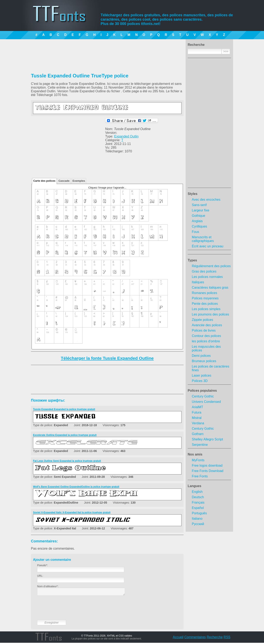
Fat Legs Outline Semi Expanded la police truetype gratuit (67, 461)
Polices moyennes (205, 298)
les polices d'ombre (206, 341)
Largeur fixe (201, 210)
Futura (197, 412)
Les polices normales (207, 277)
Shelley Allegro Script (207, 439)
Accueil (178, 638)
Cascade (64, 181)
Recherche (215, 638)
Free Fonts (200, 476)
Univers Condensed (206, 402)
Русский (198, 524)
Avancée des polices (207, 325)
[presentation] (68, 611)
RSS (227, 638)
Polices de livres (204, 330)
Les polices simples (206, 309)
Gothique (199, 216)
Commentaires (195, 638)
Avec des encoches (206, 200)
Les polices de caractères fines (210, 368)
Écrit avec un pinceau (208, 246)
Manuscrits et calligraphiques (203, 239)
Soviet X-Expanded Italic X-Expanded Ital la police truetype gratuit (72, 512)
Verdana (198, 423)
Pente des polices (205, 304)
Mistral (197, 418)
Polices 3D (200, 381)
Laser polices (202, 375)
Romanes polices (204, 293)
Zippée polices (202, 320)
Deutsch (198, 497)
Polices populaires (202, 391)
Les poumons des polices (210, 314)
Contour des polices (206, 336)
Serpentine (200, 445)
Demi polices (201, 356)
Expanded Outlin (126, 136)
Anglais (197, 221)
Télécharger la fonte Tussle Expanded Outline (107, 358)
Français (198, 502)
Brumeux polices (204, 361)
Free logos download (207, 466)
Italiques (198, 282)
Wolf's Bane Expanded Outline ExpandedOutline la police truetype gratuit (76, 487)
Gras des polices (204, 271)
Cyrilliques (199, 226)
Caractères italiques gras (210, 288)
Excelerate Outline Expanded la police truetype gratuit (65, 435)
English (197, 492)
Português (199, 513)
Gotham (198, 434)
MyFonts (198, 460)
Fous (196, 232)
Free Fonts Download (208, 471)
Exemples (79, 181)
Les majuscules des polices (206, 348)
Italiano (197, 519)
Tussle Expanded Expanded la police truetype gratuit (64, 409)
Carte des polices (44, 181)
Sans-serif (199, 205)
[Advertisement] (209, 124)
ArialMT (197, 407)
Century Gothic (203, 396)
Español (198, 508)
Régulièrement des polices (211, 266)
